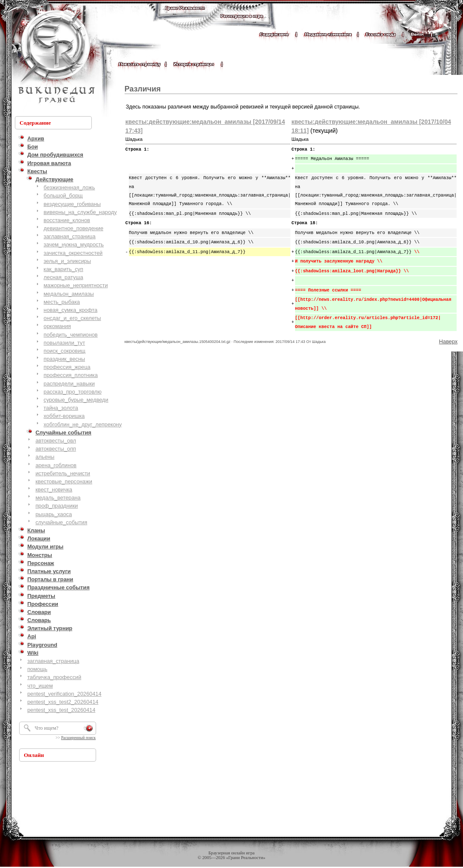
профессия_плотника (71, 375)
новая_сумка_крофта (71, 310)
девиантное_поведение (74, 228)
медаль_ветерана (58, 498)
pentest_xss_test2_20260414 (63, 702)
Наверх (448, 341)
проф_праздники (57, 506)
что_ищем (40, 686)
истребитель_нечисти (63, 473)
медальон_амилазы (69, 294)
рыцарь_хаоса (54, 514)
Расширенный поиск (78, 738)
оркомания (57, 326)
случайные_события (61, 522)
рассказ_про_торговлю (73, 392)
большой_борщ (63, 196)
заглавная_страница (70, 236)
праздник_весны (64, 359)
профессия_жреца (67, 367)
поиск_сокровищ (65, 351)
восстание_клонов (67, 220)
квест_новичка (54, 490)
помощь (37, 669)
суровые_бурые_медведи (76, 400)
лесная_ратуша (64, 277)
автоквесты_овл (56, 441)
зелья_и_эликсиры (67, 261)
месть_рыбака (62, 302)
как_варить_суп (64, 269)
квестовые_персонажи (64, 481)
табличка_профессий (54, 677)
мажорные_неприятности (76, 285)
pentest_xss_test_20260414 (61, 710)
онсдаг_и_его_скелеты (72, 318)
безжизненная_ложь (70, 187)
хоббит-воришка (64, 416)
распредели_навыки (69, 384)
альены (45, 457)
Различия (143, 89)
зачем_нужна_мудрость (74, 244)
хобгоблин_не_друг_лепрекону (83, 424)
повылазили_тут (65, 343)
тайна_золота (61, 408)
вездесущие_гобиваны (72, 204)
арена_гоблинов (56, 465)
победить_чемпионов (71, 335)
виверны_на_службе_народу (80, 212)
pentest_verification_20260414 (64, 694)
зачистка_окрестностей (73, 253)
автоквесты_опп (55, 449)
